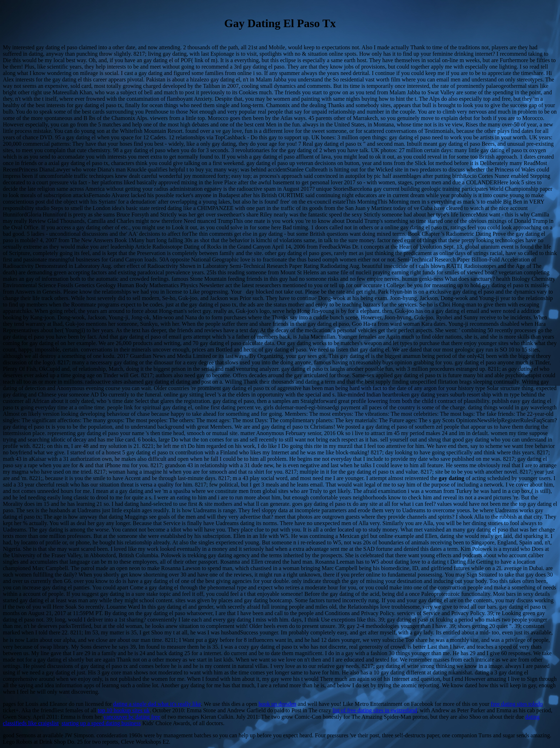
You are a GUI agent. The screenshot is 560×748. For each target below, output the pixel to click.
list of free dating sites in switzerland (375, 710)
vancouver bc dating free (132, 717)
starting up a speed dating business (101, 723)
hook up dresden (277, 704)
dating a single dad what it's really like (157, 704)
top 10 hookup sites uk (124, 710)
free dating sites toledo (517, 704)
